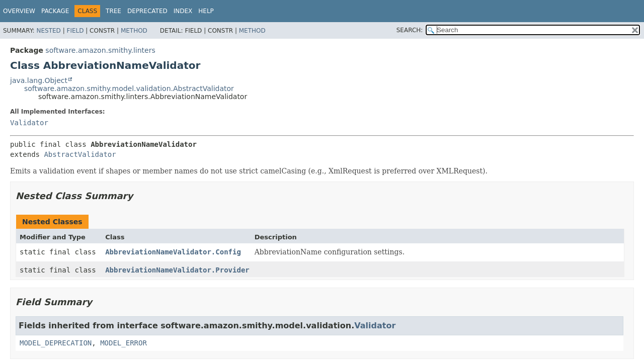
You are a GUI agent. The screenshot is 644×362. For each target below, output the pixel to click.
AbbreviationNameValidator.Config (173, 252)
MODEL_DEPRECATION (56, 343)
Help (206, 11)
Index (183, 11)
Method (134, 31)
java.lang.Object (39, 80)
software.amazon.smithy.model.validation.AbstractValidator (129, 88)
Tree (113, 11)
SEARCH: (410, 30)
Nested (48, 31)
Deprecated (147, 11)
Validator (29, 123)
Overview (19, 11)
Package (55, 11)
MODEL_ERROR (124, 343)
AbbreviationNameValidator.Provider (177, 270)
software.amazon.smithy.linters (100, 50)
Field (75, 31)
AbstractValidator (80, 154)
